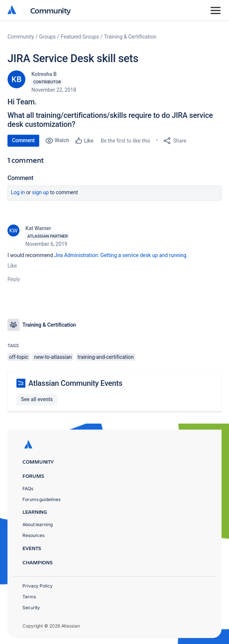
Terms (29, 597)
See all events (37, 399)
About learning (38, 524)
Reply (14, 279)
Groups (47, 37)
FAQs (28, 489)
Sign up (41, 192)
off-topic (19, 357)
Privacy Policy (38, 586)
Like (12, 266)
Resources (33, 535)
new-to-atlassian (53, 357)
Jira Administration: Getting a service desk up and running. (121, 255)
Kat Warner (38, 228)
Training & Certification (130, 37)
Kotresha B (44, 74)
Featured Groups (80, 37)
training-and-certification (106, 357)
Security (31, 608)
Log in (18, 192)
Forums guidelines (41, 499)
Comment (23, 140)
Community (51, 10)
